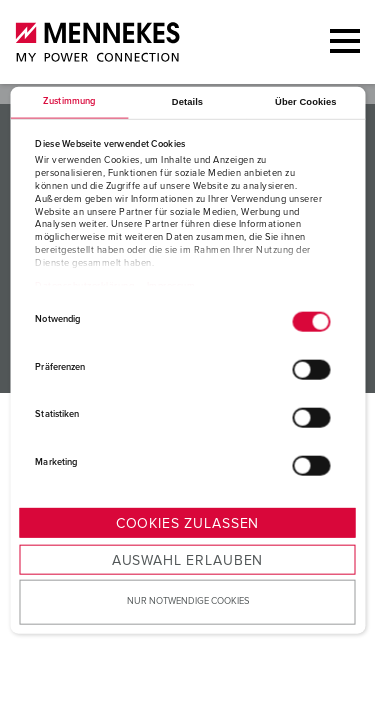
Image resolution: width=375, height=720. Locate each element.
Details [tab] (187, 102)
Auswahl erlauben (187, 561)
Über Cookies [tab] (306, 102)
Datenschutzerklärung (84, 286)
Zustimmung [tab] (69, 101)
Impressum (171, 286)
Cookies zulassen (187, 524)
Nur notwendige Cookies (188, 601)
